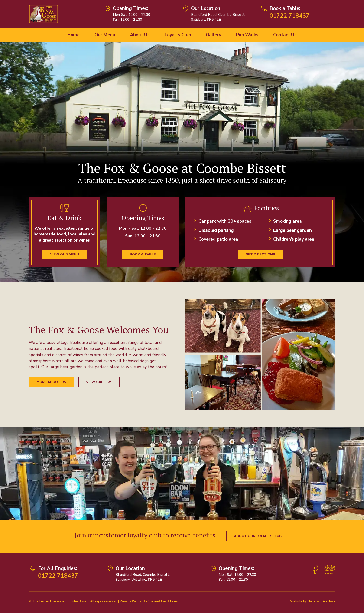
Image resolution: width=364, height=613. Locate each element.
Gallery (214, 35)
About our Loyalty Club (258, 536)
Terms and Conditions (161, 601)
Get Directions (260, 254)
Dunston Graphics (321, 601)
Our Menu (105, 35)
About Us (140, 35)
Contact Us (285, 35)
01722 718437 (289, 16)
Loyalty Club (178, 35)
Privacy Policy (130, 601)
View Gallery (99, 382)
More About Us (51, 382)
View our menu (65, 254)
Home (73, 35)
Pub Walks (247, 35)
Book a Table (143, 254)
